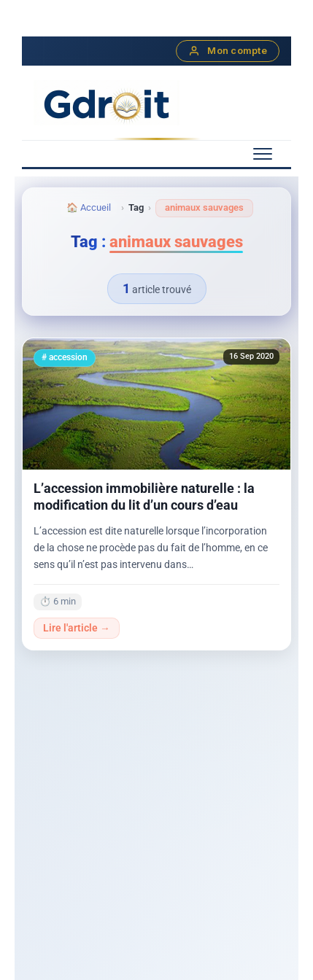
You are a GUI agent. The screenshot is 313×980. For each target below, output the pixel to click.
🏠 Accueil (89, 207)
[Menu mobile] (263, 154)
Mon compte (228, 51)
